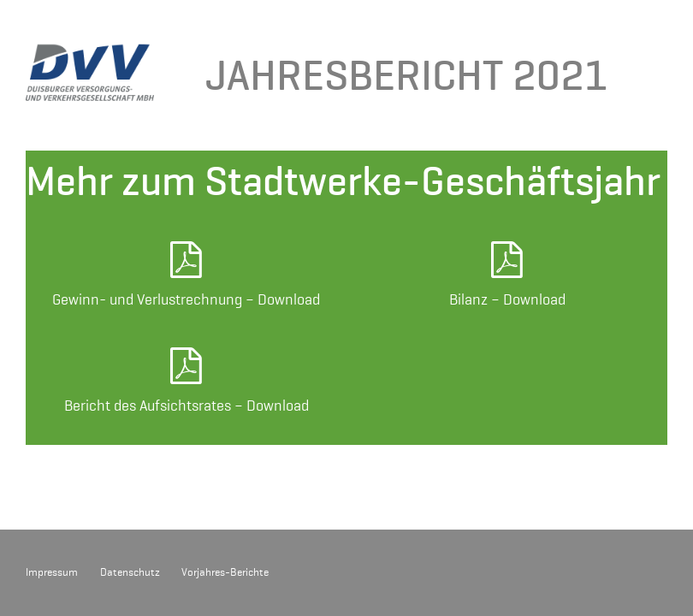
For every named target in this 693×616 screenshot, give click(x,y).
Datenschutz (130, 572)
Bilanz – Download (507, 299)
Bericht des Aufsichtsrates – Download (187, 406)
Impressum (52, 572)
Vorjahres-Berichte (225, 572)
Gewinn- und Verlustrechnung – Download (186, 299)
